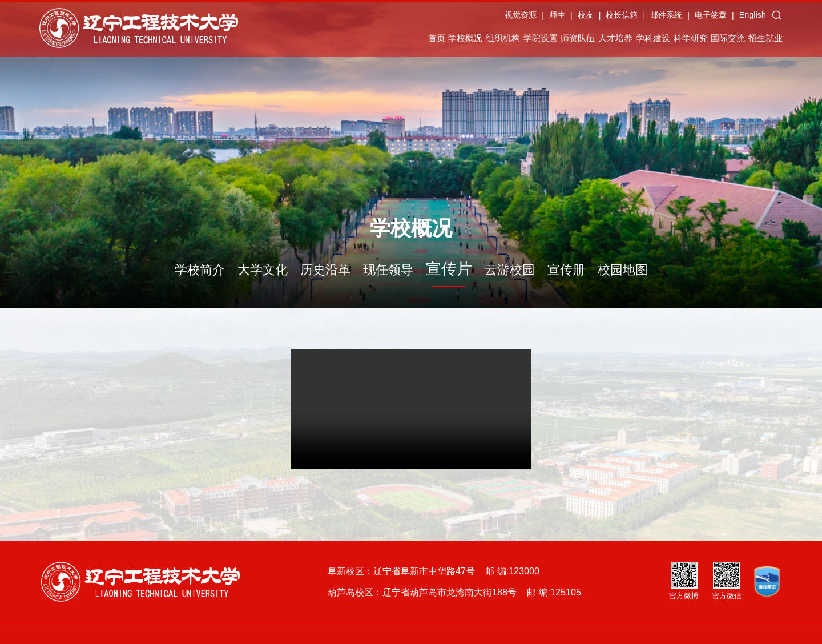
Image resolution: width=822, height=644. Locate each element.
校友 (609, 19)
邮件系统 (689, 19)
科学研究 (682, 40)
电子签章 (734, 19)
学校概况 (364, 40)
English (775, 19)
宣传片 (449, 269)
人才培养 (575, 40)
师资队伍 (522, 40)
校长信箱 (645, 19)
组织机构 (417, 40)
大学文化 (263, 270)
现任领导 (388, 270)
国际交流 (734, 40)
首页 (320, 40)
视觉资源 (543, 19)
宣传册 (566, 270)
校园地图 (623, 270)
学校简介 (200, 270)
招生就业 (787, 40)
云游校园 (510, 270)
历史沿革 (325, 270)
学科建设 (628, 40)
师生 (580, 19)
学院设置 (469, 40)
